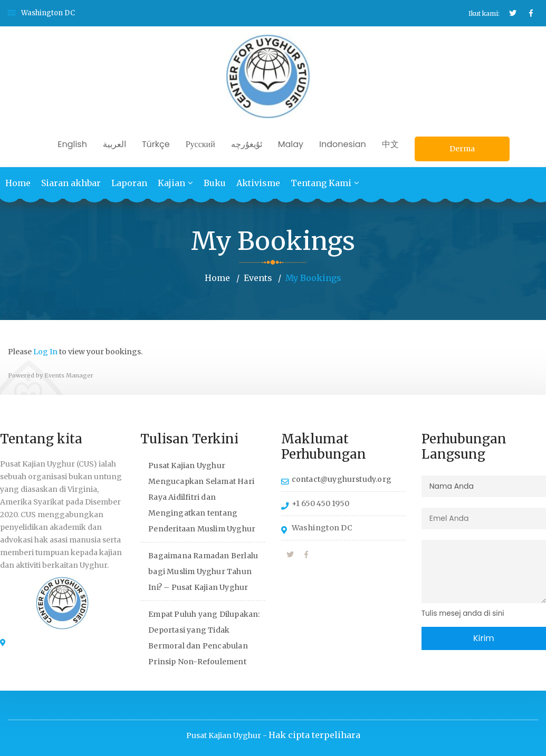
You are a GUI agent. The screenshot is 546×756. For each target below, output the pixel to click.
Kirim (484, 638)
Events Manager (69, 375)
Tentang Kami (321, 183)
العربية (114, 144)
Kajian (171, 183)
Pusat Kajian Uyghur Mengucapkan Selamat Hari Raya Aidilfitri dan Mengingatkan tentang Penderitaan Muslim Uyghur (202, 497)
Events (258, 278)
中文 (390, 144)
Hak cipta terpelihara (314, 735)
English (72, 144)
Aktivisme (258, 183)
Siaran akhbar (71, 183)
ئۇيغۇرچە (247, 144)
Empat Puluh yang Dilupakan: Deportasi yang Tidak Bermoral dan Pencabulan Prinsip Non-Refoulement (204, 637)
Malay (291, 144)
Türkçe (156, 144)
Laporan (129, 183)
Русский (200, 144)
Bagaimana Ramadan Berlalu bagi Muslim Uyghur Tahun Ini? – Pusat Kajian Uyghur (203, 571)
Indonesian (343, 144)
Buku (215, 183)
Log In (45, 352)
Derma (462, 149)
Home (18, 183)
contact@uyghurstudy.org (342, 479)
